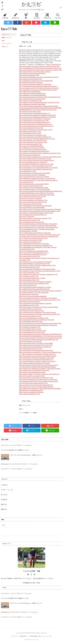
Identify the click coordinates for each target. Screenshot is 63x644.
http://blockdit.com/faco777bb (43, 166)
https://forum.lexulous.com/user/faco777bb (31, 307)
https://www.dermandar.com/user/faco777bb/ (32, 99)
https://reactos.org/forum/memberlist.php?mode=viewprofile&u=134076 (40, 211)
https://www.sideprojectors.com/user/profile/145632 (34, 184)
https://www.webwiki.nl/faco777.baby (30, 180)
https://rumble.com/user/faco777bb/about (49, 209)
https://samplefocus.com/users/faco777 (49, 374)
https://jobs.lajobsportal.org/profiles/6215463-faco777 (35, 122)
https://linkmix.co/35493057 (54, 291)
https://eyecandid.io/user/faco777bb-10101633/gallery (35, 189)
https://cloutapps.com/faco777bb (29, 276)
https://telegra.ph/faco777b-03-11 (45, 139)
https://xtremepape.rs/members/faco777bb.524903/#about (36, 81)
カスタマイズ (47, 16)
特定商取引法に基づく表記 (31, 583)
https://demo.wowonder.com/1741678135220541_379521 (36, 130)
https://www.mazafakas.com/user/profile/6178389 (33, 251)
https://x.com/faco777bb (54, 64)
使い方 (3, 495)
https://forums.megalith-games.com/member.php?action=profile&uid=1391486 (33, 163)
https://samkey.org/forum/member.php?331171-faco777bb (36, 345)
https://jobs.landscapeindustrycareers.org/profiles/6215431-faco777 (38, 86)
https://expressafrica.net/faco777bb (29, 280)
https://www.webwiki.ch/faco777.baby (49, 271)
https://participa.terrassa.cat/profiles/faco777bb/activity (35, 119)
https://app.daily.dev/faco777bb (28, 361)
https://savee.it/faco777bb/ (52, 102)
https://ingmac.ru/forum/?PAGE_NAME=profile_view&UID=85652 (38, 91)
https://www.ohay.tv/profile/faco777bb (30, 316)
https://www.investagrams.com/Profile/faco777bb (33, 200)
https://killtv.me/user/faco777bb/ (28, 292)
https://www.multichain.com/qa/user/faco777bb (33, 140)
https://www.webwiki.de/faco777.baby (30, 329)
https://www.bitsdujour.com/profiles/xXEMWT (32, 207)
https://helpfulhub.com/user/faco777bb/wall (32, 148)
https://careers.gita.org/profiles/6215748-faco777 (33, 215)
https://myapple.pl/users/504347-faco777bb (32, 298)
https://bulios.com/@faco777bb (28, 265)
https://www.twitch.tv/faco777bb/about (30, 70)
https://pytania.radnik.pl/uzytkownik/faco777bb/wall (34, 106)
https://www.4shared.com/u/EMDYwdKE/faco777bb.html (35, 303)
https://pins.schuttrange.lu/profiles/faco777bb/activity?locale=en (37, 269)
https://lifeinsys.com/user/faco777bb (29, 302)
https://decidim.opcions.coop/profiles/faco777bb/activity (35, 262)
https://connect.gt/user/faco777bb (29, 314)
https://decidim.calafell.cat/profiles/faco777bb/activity (34, 363)
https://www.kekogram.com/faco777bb (30, 229)
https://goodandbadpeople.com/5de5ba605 (32, 224)
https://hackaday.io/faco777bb (44, 164)
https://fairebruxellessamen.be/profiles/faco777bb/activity (35, 206)
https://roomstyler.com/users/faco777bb (30, 144)
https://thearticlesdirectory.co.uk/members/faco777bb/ (35, 264)
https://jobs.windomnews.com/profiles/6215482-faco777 (35, 137)
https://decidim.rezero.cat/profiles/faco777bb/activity (34, 370)
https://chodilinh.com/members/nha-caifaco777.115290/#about (37, 178)
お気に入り (5, 47)
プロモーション (6, 490)
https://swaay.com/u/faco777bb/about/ (31, 198)
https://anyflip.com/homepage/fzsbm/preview (32, 372)
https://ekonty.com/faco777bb (28, 285)
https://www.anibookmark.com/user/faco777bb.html (34, 177)
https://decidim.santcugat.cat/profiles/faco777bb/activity (35, 84)
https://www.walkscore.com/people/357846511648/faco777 (36, 359)
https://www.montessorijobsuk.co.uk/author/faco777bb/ (35, 158)
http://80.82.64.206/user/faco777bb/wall (31, 82)
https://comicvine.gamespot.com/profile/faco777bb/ (34, 283)
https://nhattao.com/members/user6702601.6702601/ (34, 151)
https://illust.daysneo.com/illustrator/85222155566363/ (35, 173)
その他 (3, 485)
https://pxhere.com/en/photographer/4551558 (32, 73)
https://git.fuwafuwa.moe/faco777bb (30, 365)
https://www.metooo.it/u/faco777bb (30, 256)
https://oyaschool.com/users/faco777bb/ (31, 240)
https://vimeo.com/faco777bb (51, 66)
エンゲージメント (7, 44)
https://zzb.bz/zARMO (46, 343)
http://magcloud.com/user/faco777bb (30, 111)
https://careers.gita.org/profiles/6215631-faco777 (33, 254)
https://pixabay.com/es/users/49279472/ (31, 79)
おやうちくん (16, 16)
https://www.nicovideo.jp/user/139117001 (31, 186)
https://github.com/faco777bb (28, 209)
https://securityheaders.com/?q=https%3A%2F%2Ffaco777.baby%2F (38, 168)
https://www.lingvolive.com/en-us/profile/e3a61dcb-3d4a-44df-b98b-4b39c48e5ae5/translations (39, 366)
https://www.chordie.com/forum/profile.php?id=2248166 (35, 282)
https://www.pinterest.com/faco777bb (51, 68)
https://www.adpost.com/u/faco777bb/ (30, 204)
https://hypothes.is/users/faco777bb (29, 267)
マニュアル (37, 16)
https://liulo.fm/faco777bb (54, 157)
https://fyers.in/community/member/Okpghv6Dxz (33, 296)
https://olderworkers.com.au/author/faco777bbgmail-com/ (36, 245)
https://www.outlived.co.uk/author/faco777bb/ (32, 157)
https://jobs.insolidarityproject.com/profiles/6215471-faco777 (37, 126)
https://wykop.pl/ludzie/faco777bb (29, 75)
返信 (3, 40)
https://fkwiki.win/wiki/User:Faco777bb (30, 131)
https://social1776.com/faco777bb (52, 70)
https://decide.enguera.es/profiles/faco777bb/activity (34, 244)
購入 (26, 16)
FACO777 (22, 50)
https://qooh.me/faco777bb (53, 323)
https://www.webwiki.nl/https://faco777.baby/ (32, 278)
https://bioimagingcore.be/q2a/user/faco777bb (33, 331)
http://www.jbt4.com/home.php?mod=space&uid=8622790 (36, 385)
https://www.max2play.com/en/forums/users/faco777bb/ (35, 218)
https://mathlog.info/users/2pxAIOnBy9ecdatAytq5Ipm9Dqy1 (36, 350)
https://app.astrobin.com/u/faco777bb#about (32, 175)
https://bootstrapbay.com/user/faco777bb (31, 258)
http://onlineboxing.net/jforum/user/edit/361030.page (34, 289)
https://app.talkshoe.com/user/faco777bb (31, 90)
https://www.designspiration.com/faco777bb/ (32, 332)
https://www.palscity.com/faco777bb (30, 220)
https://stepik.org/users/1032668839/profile (31, 102)
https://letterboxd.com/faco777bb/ (29, 305)
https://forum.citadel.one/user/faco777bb (36, 238)
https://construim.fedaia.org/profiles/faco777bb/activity (35, 233)
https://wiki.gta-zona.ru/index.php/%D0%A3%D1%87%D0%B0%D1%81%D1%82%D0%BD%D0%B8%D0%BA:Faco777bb (40, 108)
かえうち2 (5, 16)
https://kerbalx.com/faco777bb (44, 213)
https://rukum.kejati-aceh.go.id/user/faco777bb (32, 197)
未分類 (3, 499)
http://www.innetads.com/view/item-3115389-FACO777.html (36, 378)
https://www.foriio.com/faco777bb (29, 387)
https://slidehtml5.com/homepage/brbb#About (32, 95)
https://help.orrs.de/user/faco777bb (29, 379)
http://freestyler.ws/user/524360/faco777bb (46, 340)
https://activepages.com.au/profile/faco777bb (32, 169)
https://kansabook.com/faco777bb (47, 110)
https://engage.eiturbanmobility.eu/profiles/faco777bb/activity (37, 320)
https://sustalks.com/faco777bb (47, 265)
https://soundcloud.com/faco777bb (29, 88)
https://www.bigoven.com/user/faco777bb (48, 300)
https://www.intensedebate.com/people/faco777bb (34, 318)
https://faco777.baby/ (25, 59)
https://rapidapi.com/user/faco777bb (30, 327)
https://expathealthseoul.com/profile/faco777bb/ (33, 247)
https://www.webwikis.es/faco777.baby (30, 227)
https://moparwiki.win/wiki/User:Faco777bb (31, 222)
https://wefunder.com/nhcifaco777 (50, 88)
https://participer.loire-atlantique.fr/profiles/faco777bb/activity (37, 358)
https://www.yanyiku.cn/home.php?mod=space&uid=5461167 (37, 160)
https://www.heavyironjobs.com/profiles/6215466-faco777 (36, 124)
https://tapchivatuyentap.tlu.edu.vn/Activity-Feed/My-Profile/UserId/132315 (40, 97)
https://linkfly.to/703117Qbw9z (45, 193)
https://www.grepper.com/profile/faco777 (31, 352)
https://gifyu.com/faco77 (44, 72)
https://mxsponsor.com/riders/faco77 (30, 155)
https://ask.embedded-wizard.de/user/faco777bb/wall (37, 230)
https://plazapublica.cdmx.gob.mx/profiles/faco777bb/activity (37, 195)
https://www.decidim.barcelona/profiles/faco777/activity (35, 287)
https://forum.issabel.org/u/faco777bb (37, 383)
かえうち (31, 633)
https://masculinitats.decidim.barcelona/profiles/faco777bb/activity (38, 325)
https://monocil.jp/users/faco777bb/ (29, 338)
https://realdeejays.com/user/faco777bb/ (31, 274)
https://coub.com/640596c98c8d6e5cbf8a (31, 146)
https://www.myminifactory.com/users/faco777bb (33, 142)
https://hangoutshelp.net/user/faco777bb (31, 321)
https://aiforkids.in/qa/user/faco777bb (30, 242)
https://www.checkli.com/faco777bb (29, 343)
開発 (2, 509)
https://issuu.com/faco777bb (27, 139)
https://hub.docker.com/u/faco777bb (49, 314)
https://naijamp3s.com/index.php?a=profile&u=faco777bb (39, 354)
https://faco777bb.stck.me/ (27, 216)
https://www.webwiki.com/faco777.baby (31, 349)
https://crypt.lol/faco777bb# (50, 227)
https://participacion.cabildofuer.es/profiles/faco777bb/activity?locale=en (40, 369)
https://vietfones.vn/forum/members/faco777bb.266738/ (35, 347)
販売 (2, 504)
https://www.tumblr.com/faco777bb (29, 68)
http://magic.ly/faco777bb (27, 166)
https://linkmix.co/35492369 (27, 213)
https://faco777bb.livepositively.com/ (30, 235)
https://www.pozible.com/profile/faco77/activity (33, 149)
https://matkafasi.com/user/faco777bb (50, 153)
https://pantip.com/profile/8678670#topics (31, 392)
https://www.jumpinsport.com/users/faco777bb (33, 135)
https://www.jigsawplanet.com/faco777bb (31, 128)
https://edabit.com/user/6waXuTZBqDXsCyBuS (32, 93)
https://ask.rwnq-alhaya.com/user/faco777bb (32, 376)
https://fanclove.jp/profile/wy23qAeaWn (45, 225)
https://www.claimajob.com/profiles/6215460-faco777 (35, 113)
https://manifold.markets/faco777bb (29, 394)
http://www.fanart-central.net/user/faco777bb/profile (34, 293)
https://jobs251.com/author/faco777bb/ (31, 101)
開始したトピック (7, 37)
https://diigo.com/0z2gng (54, 336)
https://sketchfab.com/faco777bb (29, 271)
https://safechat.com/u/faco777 (47, 361)
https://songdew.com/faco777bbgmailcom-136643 (34, 187)
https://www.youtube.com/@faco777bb (30, 66)
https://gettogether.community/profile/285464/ (32, 104)
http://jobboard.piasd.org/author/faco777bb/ (32, 291)
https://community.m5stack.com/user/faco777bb (33, 202)
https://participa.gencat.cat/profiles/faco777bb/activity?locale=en (38, 312)
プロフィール (6, 34)
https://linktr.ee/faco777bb (50, 274)
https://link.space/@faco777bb (28, 72)
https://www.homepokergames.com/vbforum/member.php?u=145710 (39, 77)
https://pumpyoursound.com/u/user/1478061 (32, 323)
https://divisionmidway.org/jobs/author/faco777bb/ (34, 120)
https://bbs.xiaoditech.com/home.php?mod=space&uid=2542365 (38, 356)
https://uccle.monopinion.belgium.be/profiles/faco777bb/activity (37, 115)
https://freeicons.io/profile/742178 (29, 153)
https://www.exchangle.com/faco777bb (30, 341)
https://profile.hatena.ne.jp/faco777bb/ (30, 133)
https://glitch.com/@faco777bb (28, 374)
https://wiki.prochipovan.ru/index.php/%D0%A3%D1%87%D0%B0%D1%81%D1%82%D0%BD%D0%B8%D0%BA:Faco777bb (40, 335)
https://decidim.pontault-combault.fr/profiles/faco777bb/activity (39, 308)
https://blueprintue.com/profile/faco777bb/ (31, 311)
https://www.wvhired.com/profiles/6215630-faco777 (34, 253)
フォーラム (58, 16)
